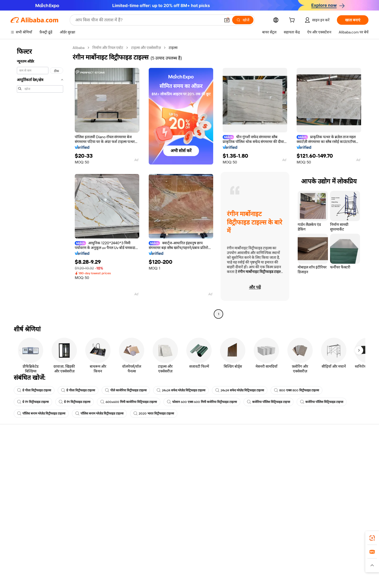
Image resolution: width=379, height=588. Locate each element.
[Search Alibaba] (147, 20)
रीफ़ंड (14, 478)
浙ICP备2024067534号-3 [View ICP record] (324, 580)
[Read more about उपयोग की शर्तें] (244, 572)
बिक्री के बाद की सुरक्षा (102, 478)
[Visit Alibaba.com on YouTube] (350, 499)
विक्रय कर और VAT (177, 468)
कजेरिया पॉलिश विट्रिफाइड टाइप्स (268, 402)
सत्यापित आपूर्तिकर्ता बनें (256, 468)
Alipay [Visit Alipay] (182, 564)
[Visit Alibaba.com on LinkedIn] (326, 499)
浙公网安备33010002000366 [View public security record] (275, 580)
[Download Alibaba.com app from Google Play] (351, 541)
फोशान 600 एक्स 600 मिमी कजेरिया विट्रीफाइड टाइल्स (202, 402)
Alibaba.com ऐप (227, 541)
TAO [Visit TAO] (238, 564)
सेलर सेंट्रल (246, 458)
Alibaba (79, 48)
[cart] (293, 21)
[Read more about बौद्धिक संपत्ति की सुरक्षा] (190, 572)
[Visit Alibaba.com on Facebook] (318, 499)
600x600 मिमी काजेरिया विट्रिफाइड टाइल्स (129, 402)
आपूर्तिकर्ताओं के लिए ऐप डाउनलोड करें (266, 488)
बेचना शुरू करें (249, 448)
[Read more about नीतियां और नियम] (102, 572)
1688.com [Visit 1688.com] (128, 564)
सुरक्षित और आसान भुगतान (105, 448)
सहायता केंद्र (19, 448)
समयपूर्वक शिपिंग (99, 468)
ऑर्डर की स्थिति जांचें (24, 468)
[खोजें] (243, 20)
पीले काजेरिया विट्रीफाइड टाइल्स (126, 390)
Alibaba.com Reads (179, 478)
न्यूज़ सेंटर (322, 468)
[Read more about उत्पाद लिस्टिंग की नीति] (154, 572)
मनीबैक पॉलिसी (97, 458)
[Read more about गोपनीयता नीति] (220, 572)
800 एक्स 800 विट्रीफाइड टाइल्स (296, 390)
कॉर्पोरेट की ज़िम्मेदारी (330, 458)
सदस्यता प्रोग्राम (173, 458)
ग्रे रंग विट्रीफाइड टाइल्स (33, 402)
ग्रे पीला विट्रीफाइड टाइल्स (34, 390)
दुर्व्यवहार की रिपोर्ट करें (26, 488)
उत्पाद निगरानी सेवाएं (101, 488)
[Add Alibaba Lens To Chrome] (76, 541)
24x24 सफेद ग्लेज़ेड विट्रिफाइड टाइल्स (181, 390)
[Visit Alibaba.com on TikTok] (358, 499)
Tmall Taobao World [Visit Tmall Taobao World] (157, 564)
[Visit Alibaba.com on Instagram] (342, 499)
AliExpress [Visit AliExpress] (107, 564)
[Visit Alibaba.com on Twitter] (334, 499)
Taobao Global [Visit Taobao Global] (218, 564)
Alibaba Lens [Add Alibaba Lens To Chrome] (31, 541)
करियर (320, 478)
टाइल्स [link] (173, 48)
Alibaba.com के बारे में (332, 448)
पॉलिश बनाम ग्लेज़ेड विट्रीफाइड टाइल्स (41, 413)
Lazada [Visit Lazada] (197, 564)
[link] (372, 538)
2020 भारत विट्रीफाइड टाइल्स (154, 413)
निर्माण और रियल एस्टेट (108, 48)
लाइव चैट (17, 458)
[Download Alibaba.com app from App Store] (312, 541)
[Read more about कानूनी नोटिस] (126, 572)
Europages (273, 564)
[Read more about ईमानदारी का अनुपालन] (273, 572)
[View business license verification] (237, 580)
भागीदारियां (247, 478)
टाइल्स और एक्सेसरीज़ (146, 48)
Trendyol (253, 564)
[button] (227, 20)
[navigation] (40, 181)
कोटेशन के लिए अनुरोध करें (181, 448)
